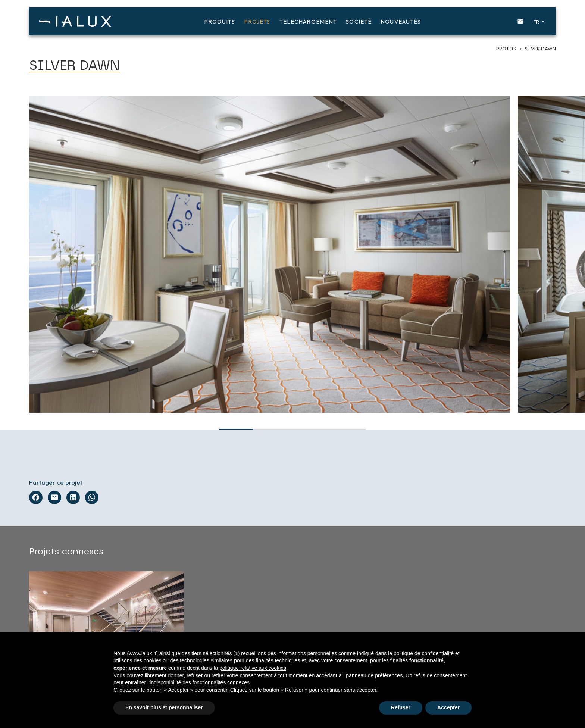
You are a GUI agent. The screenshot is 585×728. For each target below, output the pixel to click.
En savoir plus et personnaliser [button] (164, 707)
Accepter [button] (448, 707)
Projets (507, 49)
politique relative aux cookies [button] (253, 668)
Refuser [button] (401, 707)
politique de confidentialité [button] (424, 653)
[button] (538, 22)
